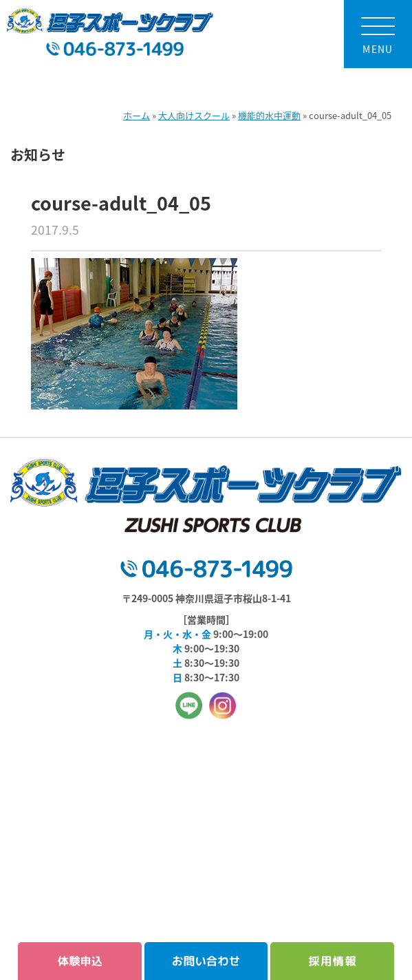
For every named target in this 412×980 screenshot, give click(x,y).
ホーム (137, 115)
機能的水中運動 (269, 115)
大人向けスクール (194, 115)
